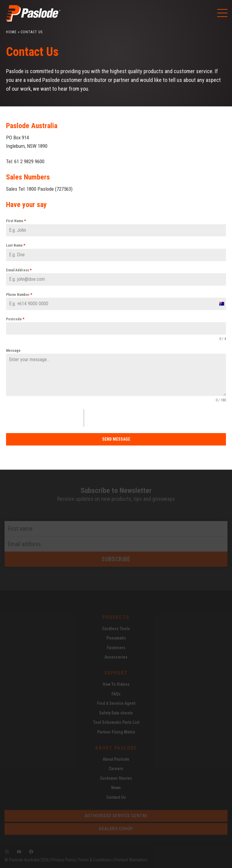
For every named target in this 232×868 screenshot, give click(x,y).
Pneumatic (116, 638)
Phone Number (19, 295)
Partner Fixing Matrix (116, 732)
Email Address (19, 270)
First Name (16, 221)
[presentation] (45, 418)
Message (13, 351)
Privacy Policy (64, 860)
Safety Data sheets (116, 713)
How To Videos (116, 684)
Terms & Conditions (95, 860)
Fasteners (116, 648)
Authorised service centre (116, 816)
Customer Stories (116, 778)
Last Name (16, 245)
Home (11, 32)
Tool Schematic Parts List (116, 722)
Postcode (15, 319)
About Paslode (116, 759)
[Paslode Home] (33, 19)
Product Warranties (131, 860)
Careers (116, 769)
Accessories (116, 657)
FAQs (116, 694)
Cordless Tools (116, 629)
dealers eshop (116, 829)
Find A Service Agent (116, 703)
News (116, 788)
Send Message (116, 439)
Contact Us (116, 797)
